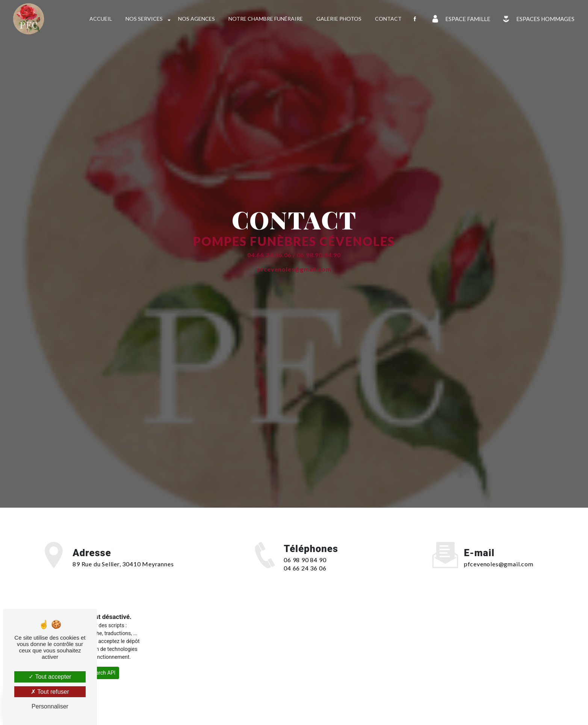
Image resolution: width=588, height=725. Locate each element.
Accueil (101, 19)
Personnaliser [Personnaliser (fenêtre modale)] (50, 706)
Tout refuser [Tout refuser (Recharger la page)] (50, 692)
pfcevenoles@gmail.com (499, 564)
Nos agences (197, 19)
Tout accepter (50, 677)
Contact (388, 19)
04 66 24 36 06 (305, 568)
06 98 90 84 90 (305, 560)
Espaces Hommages (537, 19)
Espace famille (460, 19)
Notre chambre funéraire (266, 19)
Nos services (144, 19)
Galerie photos (339, 19)
